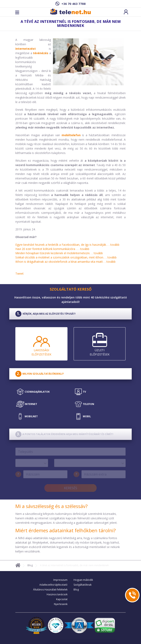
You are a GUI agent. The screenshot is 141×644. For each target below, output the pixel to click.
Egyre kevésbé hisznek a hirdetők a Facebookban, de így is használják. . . (67, 245)
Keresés (71, 488)
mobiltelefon (71, 135)
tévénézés (41, 53)
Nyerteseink (61, 604)
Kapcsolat (62, 599)
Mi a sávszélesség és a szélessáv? (52, 506)
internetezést (26, 49)
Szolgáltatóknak (83, 585)
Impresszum (60, 580)
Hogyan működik (83, 580)
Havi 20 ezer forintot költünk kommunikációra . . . (52, 249)
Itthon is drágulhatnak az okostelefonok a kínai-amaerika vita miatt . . (65, 262)
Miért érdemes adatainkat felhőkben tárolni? (66, 530)
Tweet (19, 274)
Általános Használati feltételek (50, 590)
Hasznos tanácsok (57, 594)
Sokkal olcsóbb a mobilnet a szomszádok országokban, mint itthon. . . (66, 257)
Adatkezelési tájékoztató (53, 585)
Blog (30, 565)
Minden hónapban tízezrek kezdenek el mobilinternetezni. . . (59, 253)
